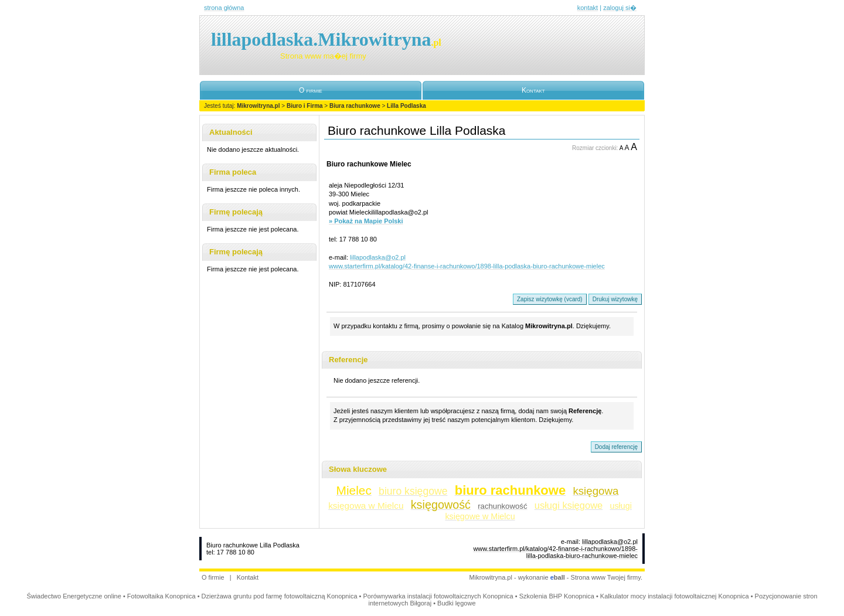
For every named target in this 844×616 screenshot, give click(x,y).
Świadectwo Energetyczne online (74, 596)
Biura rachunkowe (355, 106)
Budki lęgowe (456, 603)
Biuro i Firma (305, 106)
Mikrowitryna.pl (258, 106)
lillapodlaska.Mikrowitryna (326, 39)
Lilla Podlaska (406, 106)
